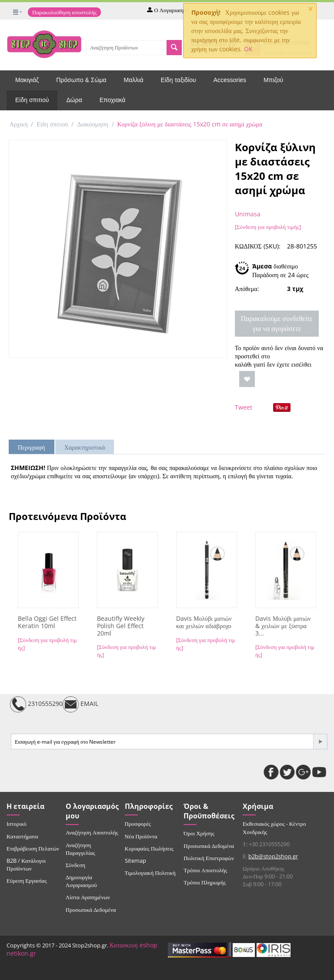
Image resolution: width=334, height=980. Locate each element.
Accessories (230, 80)
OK (248, 49)
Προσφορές (138, 824)
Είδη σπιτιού (32, 100)
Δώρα (74, 100)
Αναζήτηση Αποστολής (92, 832)
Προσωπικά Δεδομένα (91, 910)
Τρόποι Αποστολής (205, 870)
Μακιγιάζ (27, 80)
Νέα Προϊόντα (141, 836)
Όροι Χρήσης (199, 833)
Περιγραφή (32, 447)
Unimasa (248, 214)
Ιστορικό (17, 824)
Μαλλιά (134, 80)
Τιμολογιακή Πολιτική (150, 873)
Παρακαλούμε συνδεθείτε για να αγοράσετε (277, 323)
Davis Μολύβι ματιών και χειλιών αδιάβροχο (204, 622)
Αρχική (18, 124)
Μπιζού (273, 80)
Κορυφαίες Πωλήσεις (149, 848)
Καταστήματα (22, 836)
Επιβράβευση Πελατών (33, 848)
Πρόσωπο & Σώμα (81, 80)
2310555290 (36, 704)
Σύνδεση (75, 865)
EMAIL (80, 704)
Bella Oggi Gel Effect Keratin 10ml (47, 622)
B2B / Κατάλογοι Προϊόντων (26, 864)
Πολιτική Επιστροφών (209, 858)
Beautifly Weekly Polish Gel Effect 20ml (121, 626)
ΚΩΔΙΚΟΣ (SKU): (258, 246)
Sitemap (135, 861)
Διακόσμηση (92, 124)
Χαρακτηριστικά (85, 447)
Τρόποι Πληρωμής (205, 882)
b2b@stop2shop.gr (273, 856)
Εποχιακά (113, 100)
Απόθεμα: (247, 289)
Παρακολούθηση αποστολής (64, 12)
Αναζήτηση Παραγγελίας (80, 849)
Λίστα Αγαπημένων (88, 897)
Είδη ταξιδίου (179, 80)
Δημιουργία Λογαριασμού (81, 881)
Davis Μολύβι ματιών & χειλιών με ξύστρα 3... (283, 626)
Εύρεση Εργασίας (27, 881)
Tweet (244, 407)
